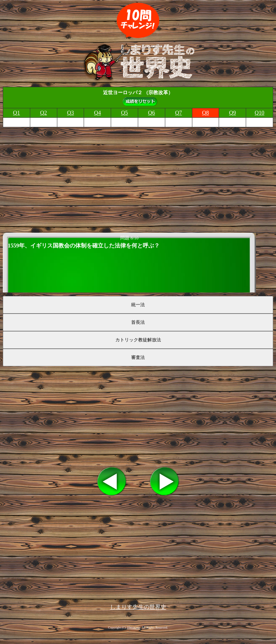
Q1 (17, 113)
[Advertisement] (138, 178)
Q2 (44, 113)
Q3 (71, 113)
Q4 (98, 113)
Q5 (124, 113)
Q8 (206, 113)
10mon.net (133, 627)
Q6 (152, 113)
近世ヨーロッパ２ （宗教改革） (138, 92)
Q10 (259, 113)
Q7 (179, 113)
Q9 (232, 113)
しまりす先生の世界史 (138, 607)
